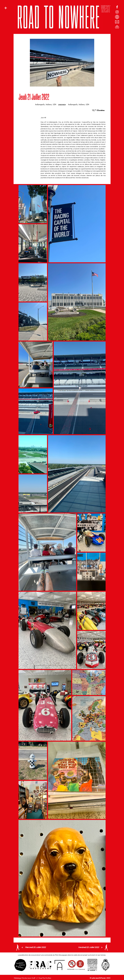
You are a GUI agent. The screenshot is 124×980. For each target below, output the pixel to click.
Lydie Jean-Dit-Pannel (98, 978)
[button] (6, 8)
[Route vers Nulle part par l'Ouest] (117, 27)
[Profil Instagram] (117, 12)
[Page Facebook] (117, 7)
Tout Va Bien (47, 978)
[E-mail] (117, 22)
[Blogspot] (117, 17)
